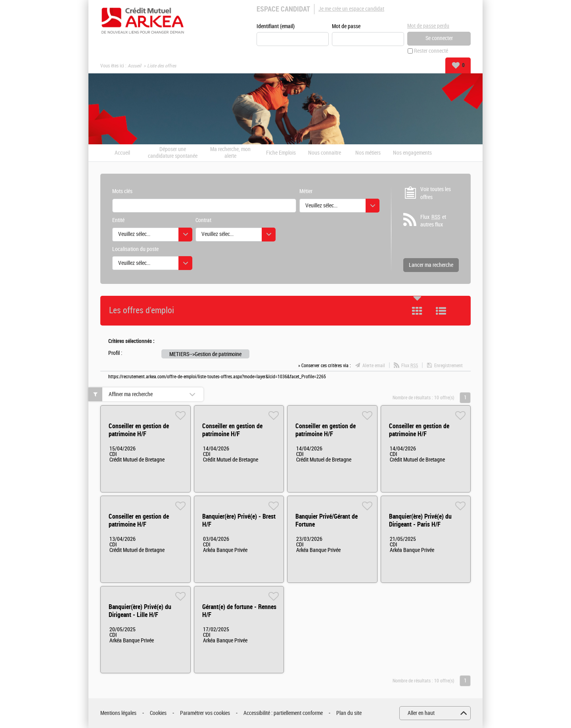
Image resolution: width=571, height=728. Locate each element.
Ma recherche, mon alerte (230, 153)
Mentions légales (118, 713)
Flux (410, 366)
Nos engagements (412, 153)
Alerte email (374, 366)
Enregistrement (448, 366)
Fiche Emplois (281, 153)
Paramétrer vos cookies (205, 713)
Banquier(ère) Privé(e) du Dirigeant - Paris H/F (420, 520)
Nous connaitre (325, 153)
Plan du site (349, 713)
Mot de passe (346, 26)
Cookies (158, 713)
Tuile (417, 311)
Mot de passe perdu (428, 26)
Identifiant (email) (276, 26)
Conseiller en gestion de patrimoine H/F (139, 430)
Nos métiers (368, 153)
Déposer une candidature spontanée (173, 153)
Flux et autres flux (433, 221)
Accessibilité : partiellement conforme (283, 713)
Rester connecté (431, 51)
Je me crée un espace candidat (351, 9)
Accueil (134, 66)
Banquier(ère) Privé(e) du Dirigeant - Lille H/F (140, 611)
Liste (441, 311)
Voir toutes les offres (436, 193)
